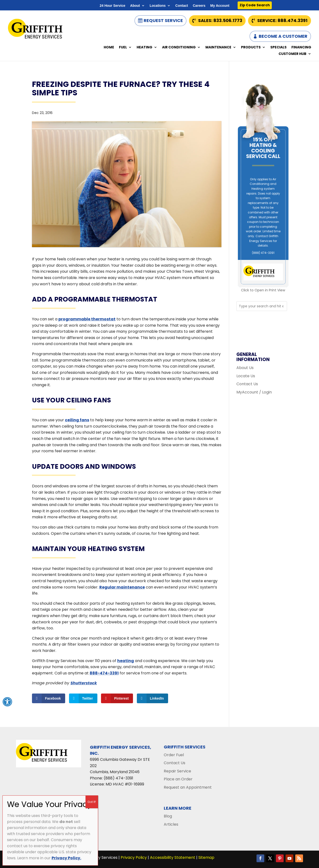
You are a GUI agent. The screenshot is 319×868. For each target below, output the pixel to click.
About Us (245, 368)
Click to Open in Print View (263, 290)
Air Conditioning (179, 48)
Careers (199, 6)
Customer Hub (292, 54)
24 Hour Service (112, 6)
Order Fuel (174, 755)
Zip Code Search (255, 5)
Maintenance (218, 48)
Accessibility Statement (173, 857)
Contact (182, 6)
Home (109, 48)
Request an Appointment (188, 787)
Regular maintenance (122, 587)
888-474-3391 (104, 673)
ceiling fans (77, 420)
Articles (171, 824)
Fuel (123, 48)
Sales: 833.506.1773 (220, 20)
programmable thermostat (87, 319)
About (135, 6)
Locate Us (246, 376)
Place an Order (178, 779)
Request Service (163, 20)
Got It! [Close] (92, 802)
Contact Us (247, 384)
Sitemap (206, 857)
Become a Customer (283, 36)
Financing (301, 48)
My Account (220, 6)
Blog (168, 816)
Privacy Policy (134, 857)
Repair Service (177, 771)
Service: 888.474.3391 (282, 20)
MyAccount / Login (254, 392)
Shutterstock (84, 683)
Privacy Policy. (66, 858)
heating (126, 661)
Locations (158, 6)
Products (251, 48)
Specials (278, 48)
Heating (144, 48)
